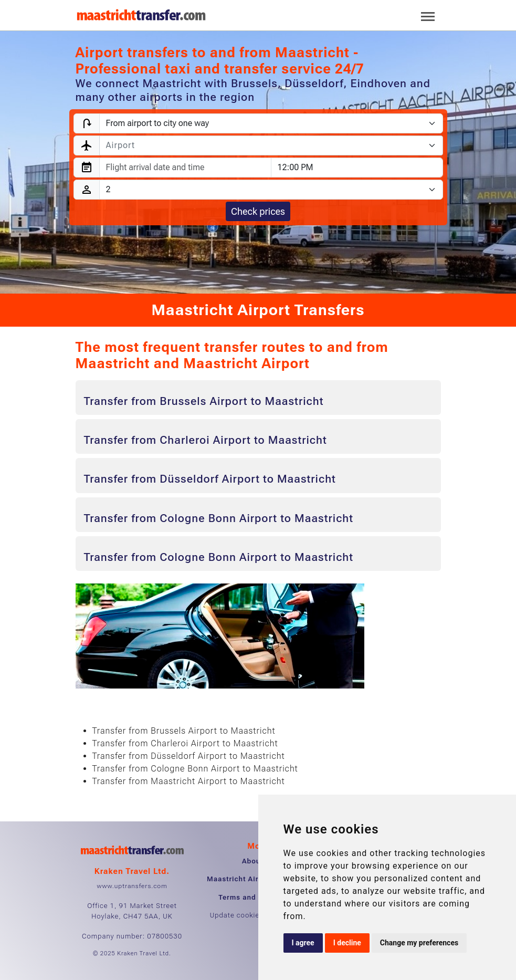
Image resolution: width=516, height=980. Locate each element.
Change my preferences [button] (419, 943)
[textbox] (265, 145)
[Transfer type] (271, 123)
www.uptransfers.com (132, 886)
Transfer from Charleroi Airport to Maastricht (206, 440)
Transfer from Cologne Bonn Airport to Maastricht (219, 518)
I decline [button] (347, 943)
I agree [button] (303, 943)
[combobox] (271, 145)
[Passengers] (271, 190)
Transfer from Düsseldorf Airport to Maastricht (210, 479)
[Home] (141, 15)
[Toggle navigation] (428, 15)
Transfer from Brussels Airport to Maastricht (204, 401)
